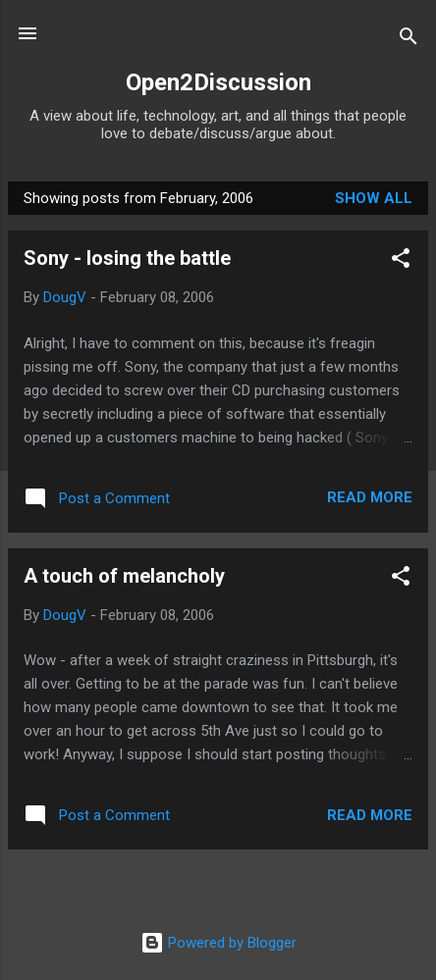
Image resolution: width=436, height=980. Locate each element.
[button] (401, 261)
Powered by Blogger (218, 943)
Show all (374, 198)
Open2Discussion (218, 82)
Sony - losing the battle (127, 258)
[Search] (409, 40)
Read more (370, 497)
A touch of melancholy (124, 576)
